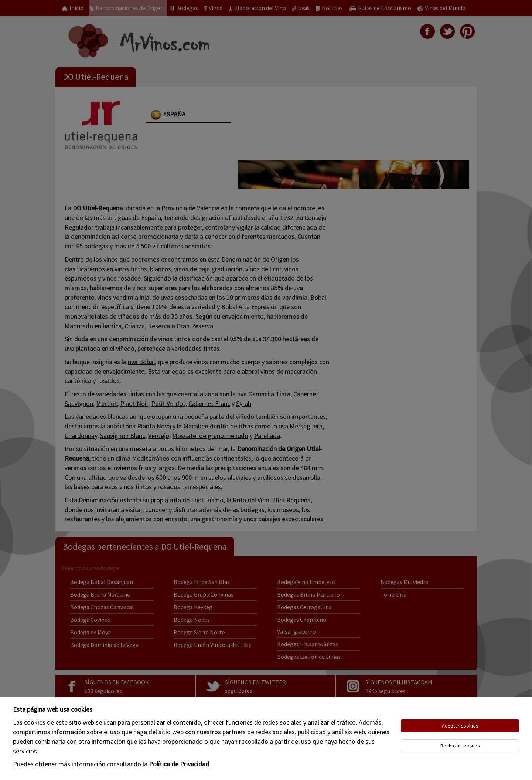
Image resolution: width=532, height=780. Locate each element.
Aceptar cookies (460, 726)
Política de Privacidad (179, 764)
